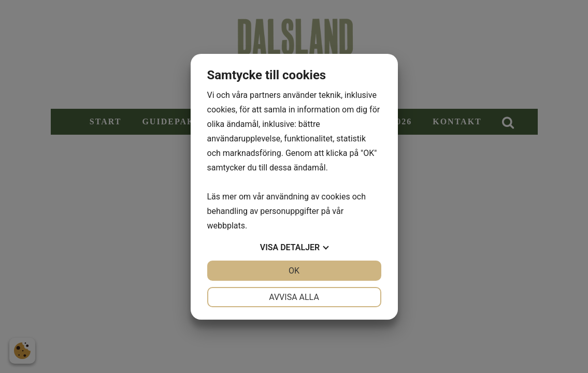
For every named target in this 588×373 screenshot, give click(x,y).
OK (294, 271)
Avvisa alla (294, 297)
